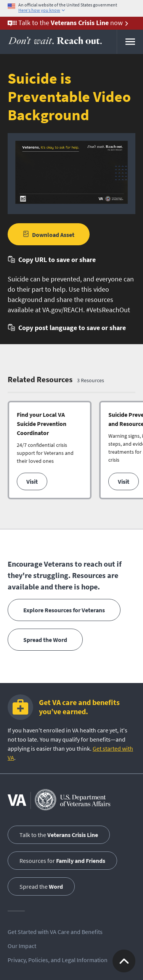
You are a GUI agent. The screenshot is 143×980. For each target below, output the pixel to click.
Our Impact (22, 946)
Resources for (62, 861)
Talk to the (59, 835)
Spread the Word (45, 640)
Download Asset (53, 235)
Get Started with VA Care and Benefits (55, 932)
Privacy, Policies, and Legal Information (58, 960)
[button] (52, 260)
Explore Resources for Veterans (64, 610)
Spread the (41, 886)
